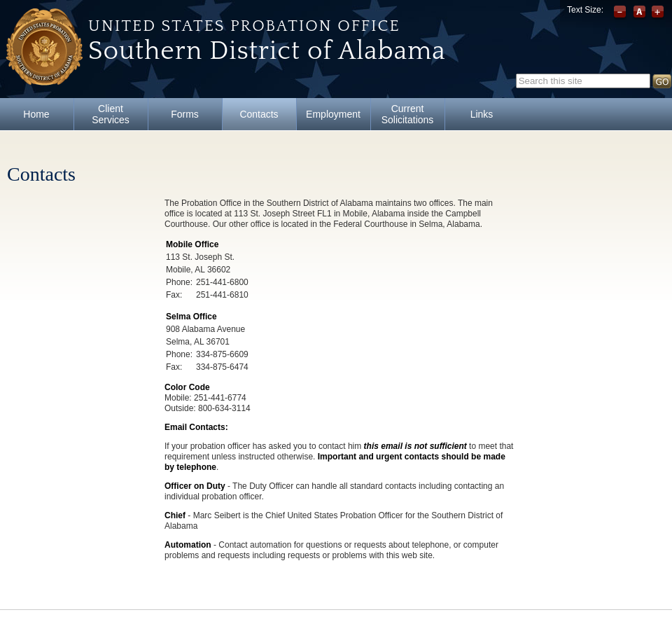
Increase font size (658, 13)
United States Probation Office (244, 26)
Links (482, 114)
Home (36, 114)
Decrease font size (621, 13)
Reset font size (639, 13)
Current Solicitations (408, 114)
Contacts (259, 114)
